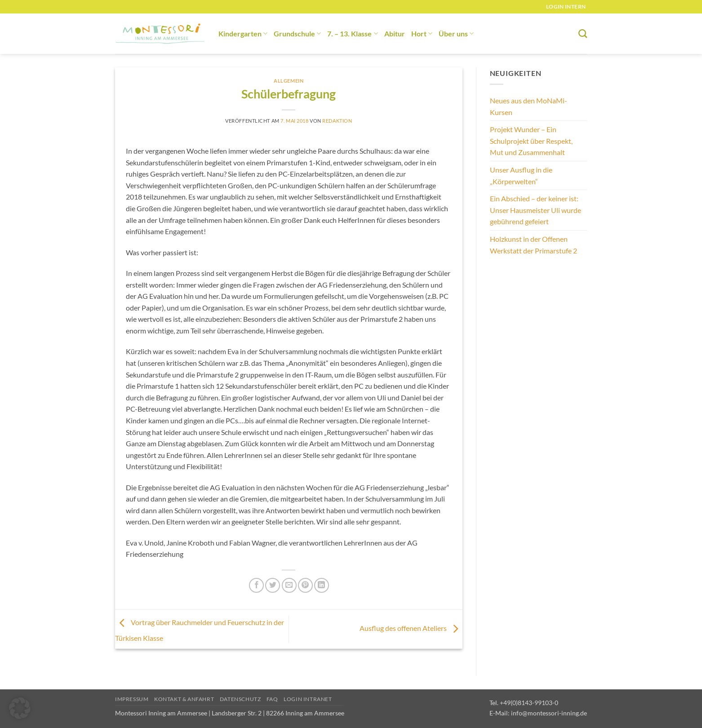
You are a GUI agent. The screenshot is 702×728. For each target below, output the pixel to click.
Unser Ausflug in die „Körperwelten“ (521, 175)
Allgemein (289, 81)
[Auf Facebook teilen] (256, 585)
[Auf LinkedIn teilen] (322, 585)
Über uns (456, 33)
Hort (422, 33)
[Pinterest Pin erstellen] (305, 585)
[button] (20, 708)
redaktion (337, 121)
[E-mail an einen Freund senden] (289, 585)
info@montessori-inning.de (549, 713)
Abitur (395, 33)
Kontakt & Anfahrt (184, 699)
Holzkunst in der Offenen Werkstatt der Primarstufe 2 (533, 245)
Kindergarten (243, 33)
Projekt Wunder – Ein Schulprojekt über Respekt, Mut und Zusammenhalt (531, 141)
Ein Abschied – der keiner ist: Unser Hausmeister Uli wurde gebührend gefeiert (535, 210)
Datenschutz (240, 699)
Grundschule (297, 33)
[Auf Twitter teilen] (273, 585)
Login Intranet (308, 699)
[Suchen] (583, 33)
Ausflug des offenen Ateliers (411, 628)
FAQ (272, 699)
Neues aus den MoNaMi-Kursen (529, 106)
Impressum (132, 699)
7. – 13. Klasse (352, 33)
